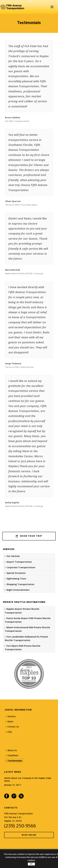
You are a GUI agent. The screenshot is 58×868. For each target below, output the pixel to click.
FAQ (9, 732)
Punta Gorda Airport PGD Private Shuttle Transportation (28, 620)
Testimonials (14, 761)
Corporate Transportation (20, 567)
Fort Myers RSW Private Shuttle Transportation (22, 648)
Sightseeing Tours (15, 579)
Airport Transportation (18, 562)
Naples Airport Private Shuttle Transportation (22, 611)
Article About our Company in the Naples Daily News (28, 779)
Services (11, 716)
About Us (11, 750)
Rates (9, 721)
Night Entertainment (17, 590)
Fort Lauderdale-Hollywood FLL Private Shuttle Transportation (26, 638)
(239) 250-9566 (20, 826)
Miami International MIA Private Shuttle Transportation (27, 629)
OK (31, 864)
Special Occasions (15, 573)
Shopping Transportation (19, 584)
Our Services (12, 556)
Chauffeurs (12, 755)
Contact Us (12, 727)
